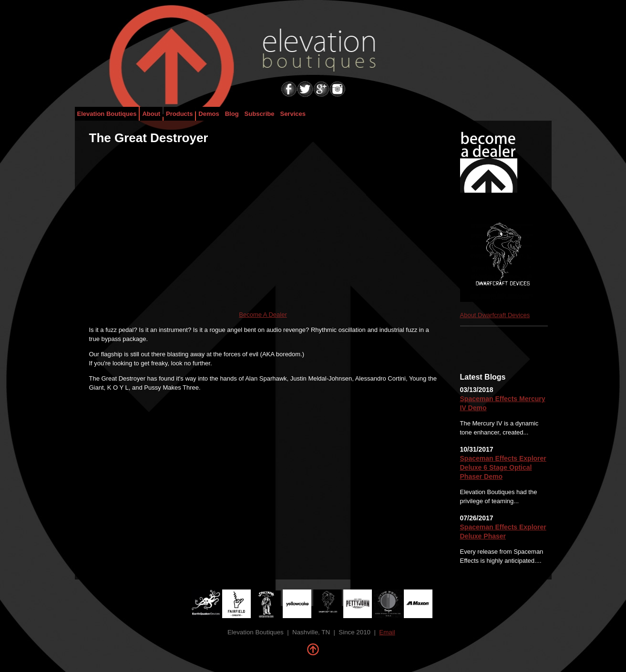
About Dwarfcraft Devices (495, 315)
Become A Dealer (263, 315)
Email (387, 632)
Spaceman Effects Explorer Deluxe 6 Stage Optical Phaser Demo (503, 467)
